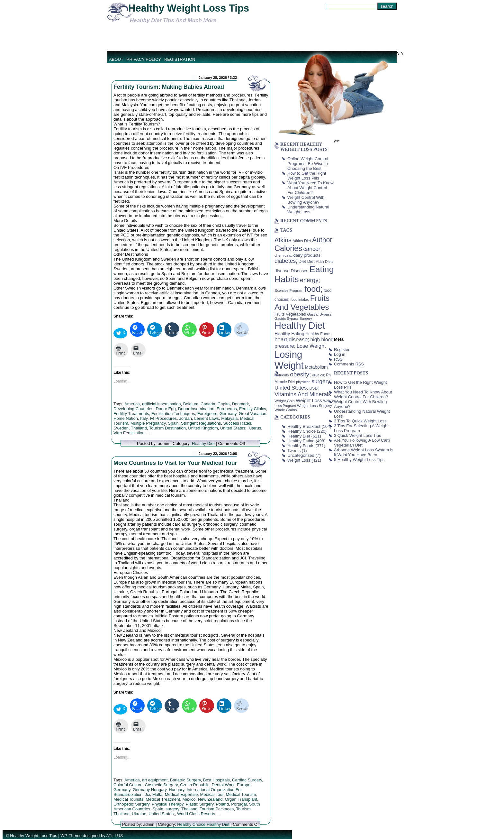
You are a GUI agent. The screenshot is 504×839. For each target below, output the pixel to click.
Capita (224, 404)
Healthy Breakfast (304, 426)
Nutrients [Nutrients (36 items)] (282, 375)
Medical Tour (212, 794)
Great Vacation (253, 414)
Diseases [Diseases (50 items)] (300, 271)
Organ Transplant (241, 799)
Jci (148, 794)
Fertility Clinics (253, 409)
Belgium (191, 404)
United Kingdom (203, 428)
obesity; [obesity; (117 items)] (300, 374)
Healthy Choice (191, 824)
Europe (244, 785)
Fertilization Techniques (173, 414)
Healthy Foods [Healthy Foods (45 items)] (318, 334)
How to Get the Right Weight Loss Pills (307, 176)
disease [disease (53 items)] (282, 271)
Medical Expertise (181, 794)
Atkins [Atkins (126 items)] (283, 240)
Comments (349, 364)
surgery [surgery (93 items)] (321, 381)
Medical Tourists (128, 799)
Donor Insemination (196, 409)
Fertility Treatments (131, 414)
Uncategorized (301, 455)
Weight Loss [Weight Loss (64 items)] (309, 401)
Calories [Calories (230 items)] (288, 248)
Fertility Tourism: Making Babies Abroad (169, 87)
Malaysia (229, 418)
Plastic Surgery (200, 804)
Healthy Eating (301, 441)
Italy (144, 418)
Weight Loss (299, 460)
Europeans (227, 409)
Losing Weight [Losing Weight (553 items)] (289, 360)
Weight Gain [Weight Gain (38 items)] (285, 401)
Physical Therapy (168, 804)
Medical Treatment (163, 799)
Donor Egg (166, 409)
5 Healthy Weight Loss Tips (359, 460)
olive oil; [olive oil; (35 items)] (319, 375)
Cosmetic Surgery (161, 785)
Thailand (139, 428)
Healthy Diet (203, 443)
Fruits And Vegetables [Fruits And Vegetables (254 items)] (302, 303)
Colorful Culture (128, 785)
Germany (228, 414)
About (116, 59)
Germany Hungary (150, 790)
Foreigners (207, 414)
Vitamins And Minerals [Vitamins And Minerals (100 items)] (303, 394)
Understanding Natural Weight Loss (308, 209)
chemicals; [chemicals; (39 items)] (283, 255)
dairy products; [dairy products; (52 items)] (307, 255)
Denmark (241, 404)
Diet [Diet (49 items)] (302, 261)
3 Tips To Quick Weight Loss (360, 421)
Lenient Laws (207, 418)
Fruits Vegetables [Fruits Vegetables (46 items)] (290, 314)
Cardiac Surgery (247, 780)
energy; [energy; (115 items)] (310, 280)
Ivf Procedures (163, 418)
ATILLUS (115, 836)
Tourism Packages (217, 809)
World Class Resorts (196, 814)
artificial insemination (162, 404)
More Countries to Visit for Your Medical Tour (175, 463)
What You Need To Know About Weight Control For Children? (310, 188)
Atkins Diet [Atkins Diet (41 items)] (302, 241)
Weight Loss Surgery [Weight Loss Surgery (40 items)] (315, 406)
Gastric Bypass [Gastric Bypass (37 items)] (319, 314)
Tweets (294, 451)
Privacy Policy (144, 59)
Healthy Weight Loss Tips (189, 8)
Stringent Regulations (201, 423)
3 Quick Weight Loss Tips (357, 435)
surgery (172, 809)
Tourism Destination (167, 428)
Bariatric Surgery (185, 780)
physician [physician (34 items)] (303, 382)
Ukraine (139, 814)
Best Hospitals (216, 780)
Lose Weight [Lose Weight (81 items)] (311, 346)
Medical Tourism (241, 794)
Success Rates (237, 423)
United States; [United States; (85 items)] (291, 388)
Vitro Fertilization (129, 433)
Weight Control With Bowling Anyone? (306, 200)
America (132, 404)
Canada (208, 404)
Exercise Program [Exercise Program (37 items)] (289, 290)
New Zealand (210, 799)
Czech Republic (195, 785)
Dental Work (223, 785)
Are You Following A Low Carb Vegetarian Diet (362, 443)
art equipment (155, 780)
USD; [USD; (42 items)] (314, 388)
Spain (173, 423)
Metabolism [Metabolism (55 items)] (316, 367)
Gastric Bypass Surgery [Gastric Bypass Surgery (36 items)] (293, 318)
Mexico (189, 799)
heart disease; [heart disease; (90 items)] (292, 339)
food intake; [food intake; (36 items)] (300, 300)
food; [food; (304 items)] (313, 289)
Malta (157, 794)
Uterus (255, 428)
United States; (233, 428)
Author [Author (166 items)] (322, 240)
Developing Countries (133, 409)
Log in (340, 354)
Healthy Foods (301, 446)
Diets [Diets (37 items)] (329, 262)
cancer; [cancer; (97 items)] (312, 249)
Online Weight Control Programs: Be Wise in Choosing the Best (308, 164)
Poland (222, 804)
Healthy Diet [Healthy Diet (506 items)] (300, 326)
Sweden (121, 428)
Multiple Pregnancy (148, 423)
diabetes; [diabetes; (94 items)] (286, 261)
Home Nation (126, 418)
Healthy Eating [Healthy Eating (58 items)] (289, 334)
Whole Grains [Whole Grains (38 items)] (286, 410)
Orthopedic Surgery (131, 804)
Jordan (185, 418)
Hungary (176, 790)
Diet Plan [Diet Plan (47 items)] (316, 261)
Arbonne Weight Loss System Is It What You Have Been (364, 452)
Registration (180, 59)
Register (342, 350)
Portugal (239, 804)
